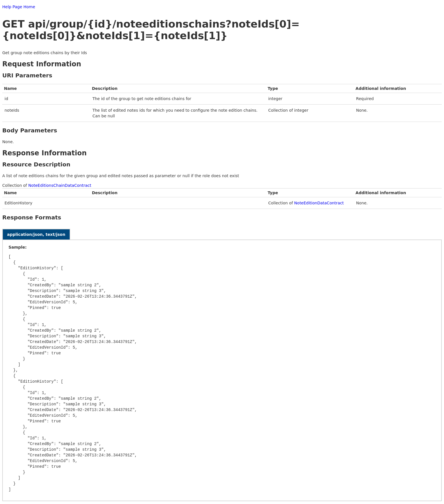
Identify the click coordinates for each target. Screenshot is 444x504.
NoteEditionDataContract (319, 203)
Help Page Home (19, 7)
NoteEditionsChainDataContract (60, 185)
